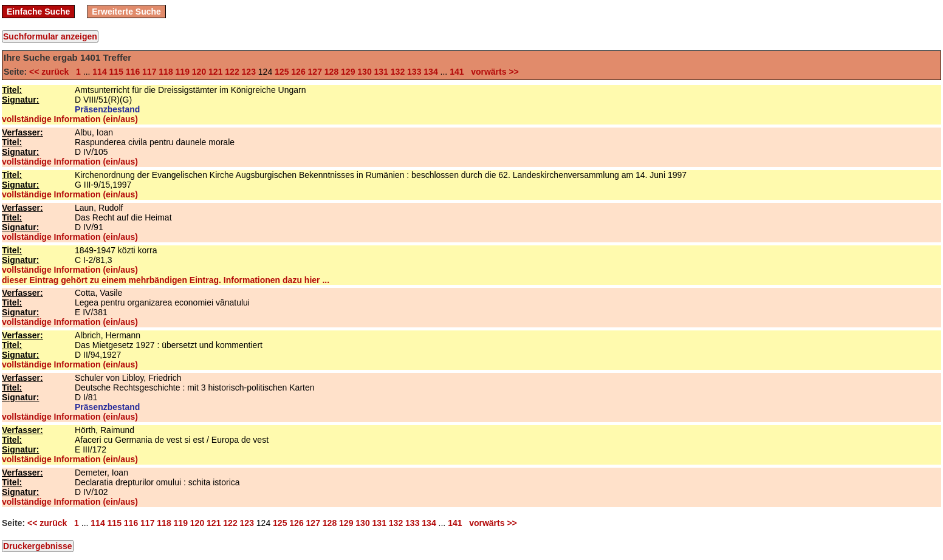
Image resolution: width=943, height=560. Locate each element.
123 (249, 72)
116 (133, 72)
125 (282, 72)
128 (331, 72)
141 (457, 72)
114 (99, 72)
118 (166, 72)
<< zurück (51, 72)
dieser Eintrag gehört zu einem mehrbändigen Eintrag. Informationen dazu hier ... (166, 280)
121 (215, 72)
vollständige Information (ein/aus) (70, 119)
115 (116, 72)
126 (298, 72)
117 (149, 72)
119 (183, 72)
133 (414, 72)
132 (398, 72)
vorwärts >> (492, 72)
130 (364, 72)
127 (315, 72)
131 (381, 72)
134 (430, 72)
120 (199, 72)
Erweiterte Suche (126, 12)
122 (232, 72)
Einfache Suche (38, 12)
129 (348, 72)
